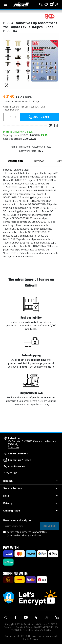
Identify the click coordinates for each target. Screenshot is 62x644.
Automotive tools (42, 147)
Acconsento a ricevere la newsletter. (27, 534)
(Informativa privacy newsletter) (25, 536)
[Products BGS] (50, 16)
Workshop (24, 147)
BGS (41, 151)
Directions (14, 447)
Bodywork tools (28, 151)
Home (14, 147)
